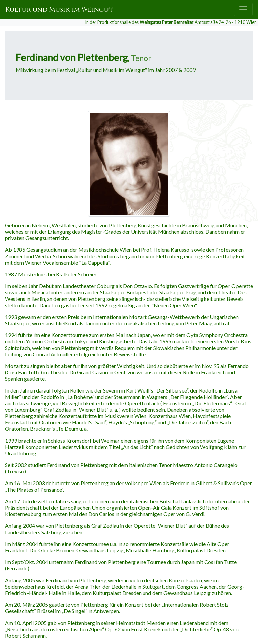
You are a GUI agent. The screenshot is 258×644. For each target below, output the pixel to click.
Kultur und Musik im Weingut (59, 10)
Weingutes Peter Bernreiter (167, 22)
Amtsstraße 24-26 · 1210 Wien (226, 22)
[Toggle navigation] (243, 9)
